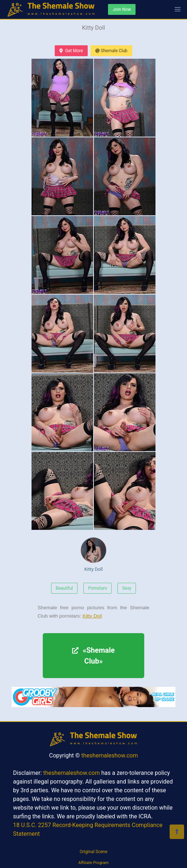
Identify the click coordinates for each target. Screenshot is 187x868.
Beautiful (65, 588)
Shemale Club (111, 51)
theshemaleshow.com (109, 755)
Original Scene (94, 852)
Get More (71, 51)
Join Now (122, 9)
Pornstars (97, 588)
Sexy (127, 588)
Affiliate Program (93, 863)
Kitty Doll (93, 555)
